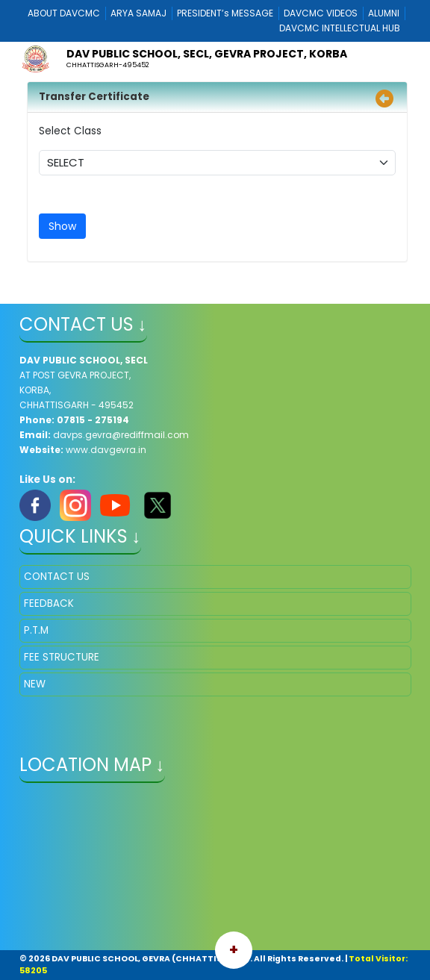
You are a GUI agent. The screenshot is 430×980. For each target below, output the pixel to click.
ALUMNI (384, 13)
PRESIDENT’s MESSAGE (225, 13)
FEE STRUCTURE (62, 657)
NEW (35, 684)
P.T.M (36, 630)
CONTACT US (57, 577)
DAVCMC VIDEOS (321, 13)
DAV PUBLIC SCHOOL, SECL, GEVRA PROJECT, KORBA (207, 54)
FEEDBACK (49, 603)
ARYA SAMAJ (138, 13)
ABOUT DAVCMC (64, 13)
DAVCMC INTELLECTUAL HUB (340, 28)
